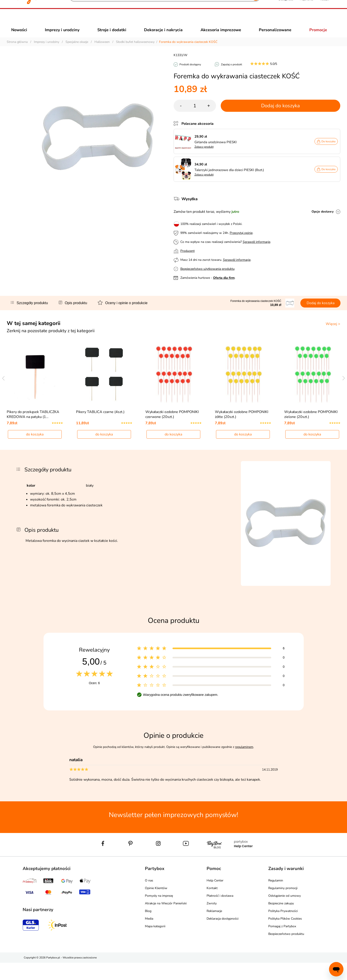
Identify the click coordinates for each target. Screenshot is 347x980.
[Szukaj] (161, 20)
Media (149, 936)
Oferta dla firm (224, 286)
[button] (286, 20)
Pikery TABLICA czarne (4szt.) (100, 429)
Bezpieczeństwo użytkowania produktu (207, 277)
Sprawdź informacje (256, 250)
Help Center (215, 898)
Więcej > (333, 332)
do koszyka (35, 451)
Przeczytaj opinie (241, 241)
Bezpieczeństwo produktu (286, 951)
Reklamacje (214, 928)
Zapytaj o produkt (231, 73)
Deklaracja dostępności (223, 936)
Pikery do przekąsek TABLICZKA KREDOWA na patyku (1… (33, 431)
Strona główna (17, 50)
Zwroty (212, 921)
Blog (148, 928)
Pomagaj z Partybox (282, 944)
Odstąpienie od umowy (285, 913)
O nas (149, 898)
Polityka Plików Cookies (285, 936)
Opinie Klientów (156, 905)
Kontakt (212, 905)
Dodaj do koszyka (280, 114)
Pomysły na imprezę (159, 913)
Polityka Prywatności (283, 928)
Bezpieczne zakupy (281, 921)
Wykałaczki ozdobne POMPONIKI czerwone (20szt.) (172, 431)
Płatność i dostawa (220, 913)
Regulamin (276, 898)
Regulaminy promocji (283, 905)
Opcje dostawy (323, 220)
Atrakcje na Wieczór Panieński (166, 921)
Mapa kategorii (155, 944)
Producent (188, 259)
